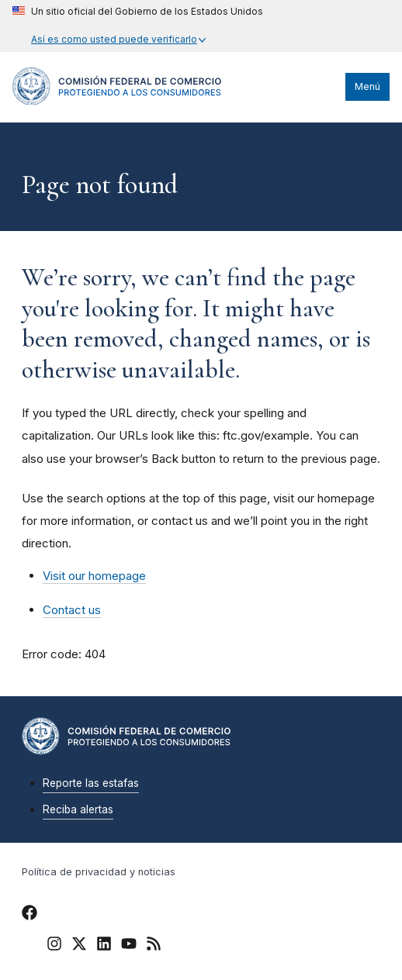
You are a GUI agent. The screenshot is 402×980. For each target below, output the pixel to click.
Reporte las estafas (91, 783)
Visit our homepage (94, 576)
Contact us (72, 610)
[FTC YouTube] (129, 946)
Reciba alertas (78, 809)
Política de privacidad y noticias (99, 872)
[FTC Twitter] (79, 943)
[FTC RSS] (154, 946)
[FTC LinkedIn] (104, 946)
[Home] (117, 101)
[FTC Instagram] (54, 946)
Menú (367, 86)
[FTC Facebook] (29, 915)
